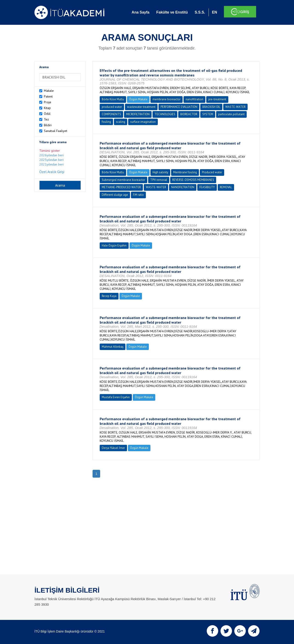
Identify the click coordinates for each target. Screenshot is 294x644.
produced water (112, 107)
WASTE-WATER (235, 107)
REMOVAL (226, 187)
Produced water (212, 172)
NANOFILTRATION (183, 187)
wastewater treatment (141, 107)
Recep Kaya (109, 296)
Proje (48, 102)
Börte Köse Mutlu (113, 99)
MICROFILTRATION (138, 114)
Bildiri (48, 125)
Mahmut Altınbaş (113, 347)
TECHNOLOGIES (165, 114)
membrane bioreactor (167, 99)
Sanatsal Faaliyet (55, 131)
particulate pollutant (231, 114)
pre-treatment (217, 99)
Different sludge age (115, 195)
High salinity (160, 172)
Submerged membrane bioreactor (123, 180)
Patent (48, 96)
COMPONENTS (111, 114)
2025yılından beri (51, 160)
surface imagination (143, 122)
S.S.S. (200, 12)
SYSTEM (208, 114)
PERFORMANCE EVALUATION (179, 107)
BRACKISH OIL (211, 107)
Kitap (47, 108)
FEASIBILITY (207, 187)
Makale (49, 91)
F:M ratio (138, 195)
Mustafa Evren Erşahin (116, 397)
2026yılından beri (51, 155)
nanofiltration (194, 99)
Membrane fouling (185, 172)
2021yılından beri (51, 164)
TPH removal (159, 180)
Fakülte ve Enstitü (172, 12)
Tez (46, 119)
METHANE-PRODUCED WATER (121, 187)
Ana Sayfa (140, 12)
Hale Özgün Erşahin (114, 245)
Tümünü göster (50, 151)
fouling (106, 122)
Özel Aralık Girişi (52, 172)
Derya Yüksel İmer (113, 448)
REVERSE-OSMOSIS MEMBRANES (193, 180)
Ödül (47, 114)
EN (215, 12)
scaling (121, 122)
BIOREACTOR (189, 114)
